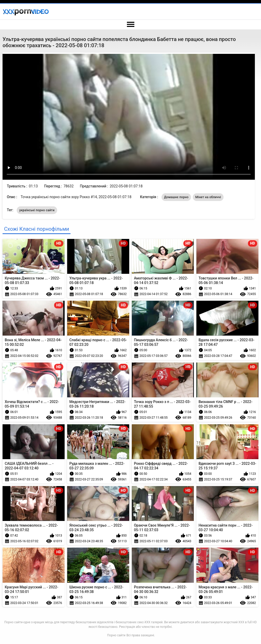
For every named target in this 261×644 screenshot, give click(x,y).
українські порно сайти (37, 210)
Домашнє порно (176, 197)
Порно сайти (116, 635)
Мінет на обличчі (208, 197)
